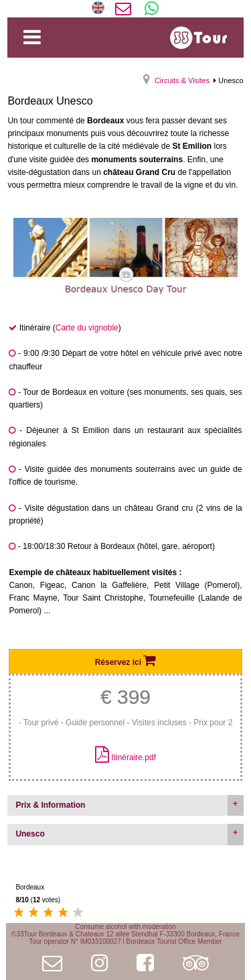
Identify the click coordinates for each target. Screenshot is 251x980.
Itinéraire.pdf (134, 757)
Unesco (30, 834)
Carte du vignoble (87, 328)
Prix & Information (50, 805)
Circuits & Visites (182, 80)
